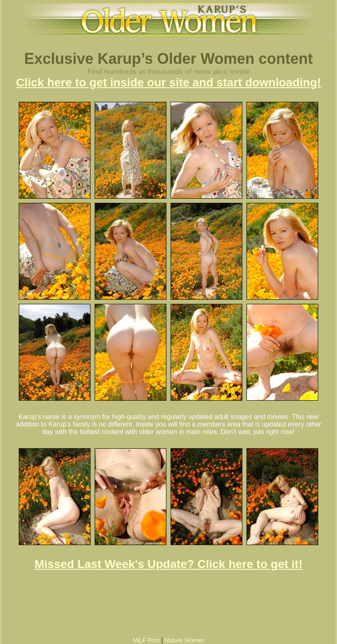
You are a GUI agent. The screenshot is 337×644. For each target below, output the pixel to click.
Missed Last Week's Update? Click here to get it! (169, 564)
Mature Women (185, 640)
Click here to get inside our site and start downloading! (168, 82)
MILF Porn (146, 640)
